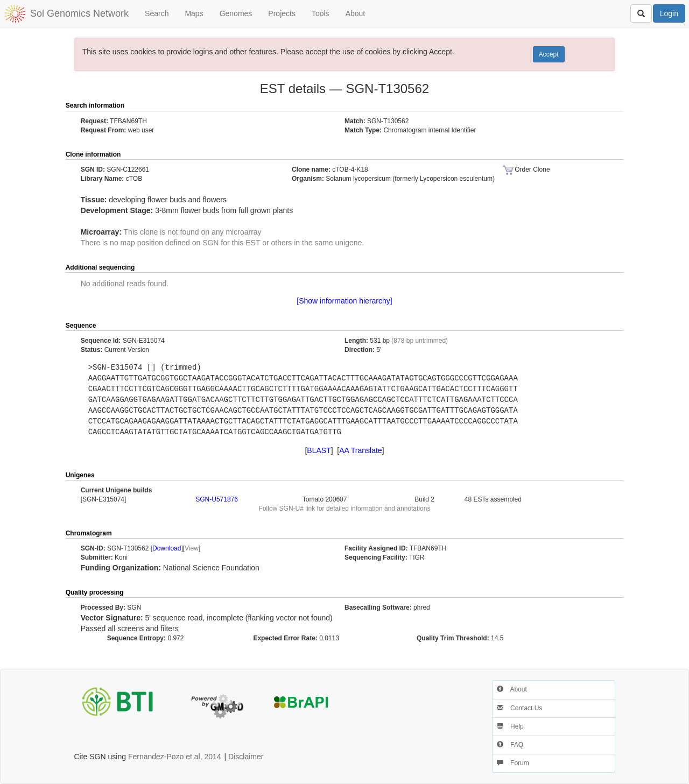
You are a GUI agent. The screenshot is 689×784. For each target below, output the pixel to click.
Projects (282, 13)
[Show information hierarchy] (344, 301)
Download (167, 548)
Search (157, 13)
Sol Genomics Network (79, 13)
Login (669, 13)
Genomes (236, 13)
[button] (596, 106)
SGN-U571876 (217, 499)
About (356, 13)
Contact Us (520, 708)
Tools (321, 13)
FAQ (510, 745)
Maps (194, 13)
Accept (549, 54)
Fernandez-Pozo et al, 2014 (175, 757)
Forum (513, 763)
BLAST (319, 450)
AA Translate (360, 450)
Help (510, 726)
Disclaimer (246, 757)
